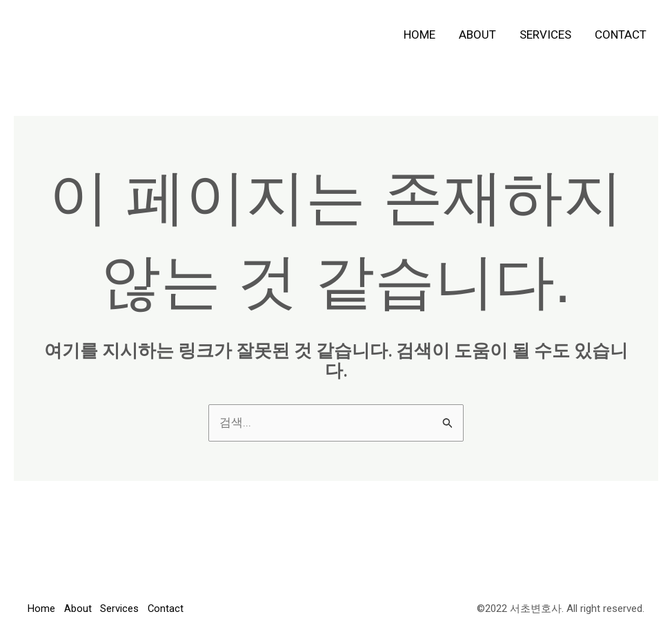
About (477, 34)
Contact (621, 34)
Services (545, 34)
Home (419, 34)
